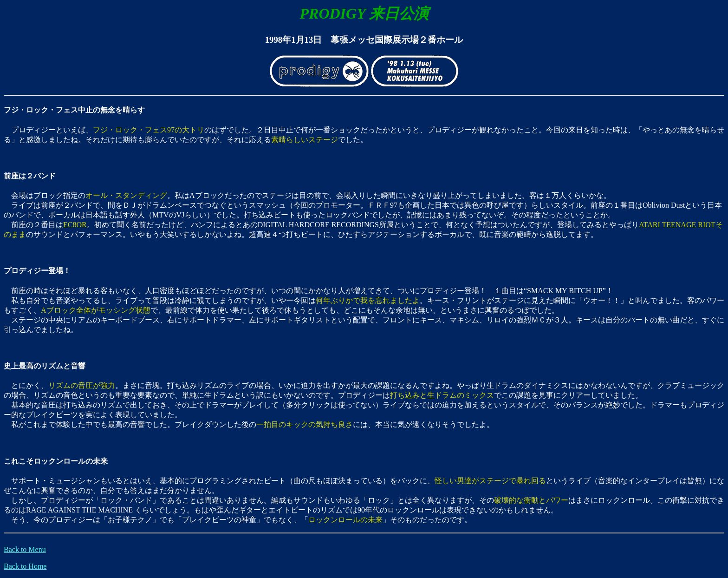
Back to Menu (25, 549)
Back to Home (25, 566)
